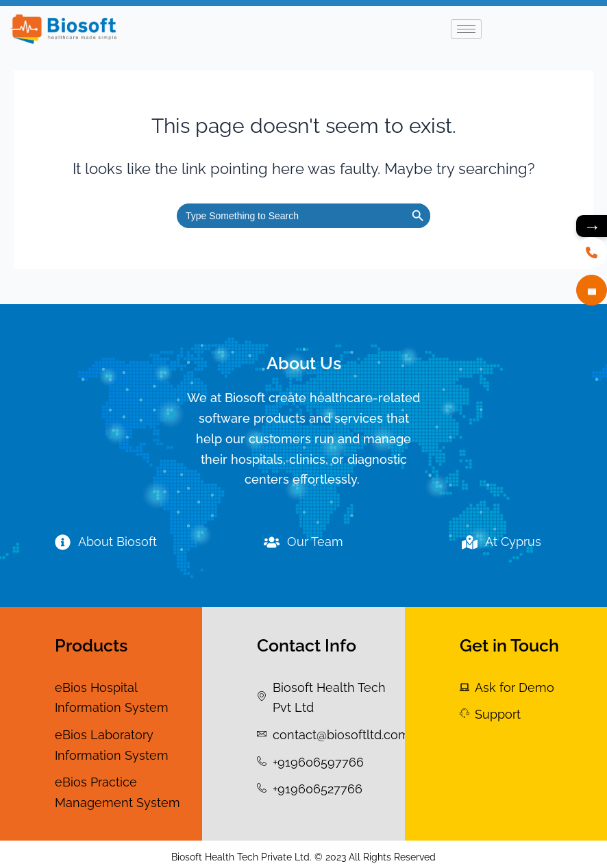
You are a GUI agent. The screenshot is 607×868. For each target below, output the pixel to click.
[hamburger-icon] (466, 29)
